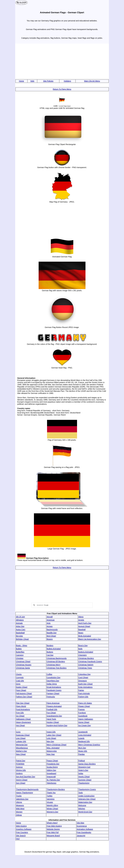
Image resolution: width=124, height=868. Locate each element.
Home (21, 81)
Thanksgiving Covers (87, 789)
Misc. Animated (53, 748)
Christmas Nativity (86, 665)
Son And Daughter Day (26, 777)
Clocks (19, 674)
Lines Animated (85, 735)
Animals (19, 623)
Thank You (51, 793)
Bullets (19, 649)
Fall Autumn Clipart (24, 693)
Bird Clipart (51, 636)
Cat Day (50, 655)
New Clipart (21, 754)
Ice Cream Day (85, 725)
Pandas (82, 754)
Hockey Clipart (53, 722)
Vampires (51, 799)
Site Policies (48, 81)
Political (82, 761)
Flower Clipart (84, 706)
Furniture (82, 713)
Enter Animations (85, 687)
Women (19, 812)
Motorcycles (52, 751)
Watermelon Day (85, 802)
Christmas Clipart (23, 661)
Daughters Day (53, 681)
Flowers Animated (54, 706)
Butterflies (20, 652)
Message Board (53, 836)
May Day (50, 741)
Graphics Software (24, 829)
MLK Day (82, 748)
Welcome (82, 805)
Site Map (80, 823)
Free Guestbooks (84, 832)
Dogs (18, 684)
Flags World (21, 706)
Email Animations (54, 687)
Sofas (81, 773)
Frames (82, 709)
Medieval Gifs (84, 741)
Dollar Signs (52, 684)
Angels (81, 620)
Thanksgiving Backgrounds (27, 789)
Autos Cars (21, 629)
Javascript (81, 836)
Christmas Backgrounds (57, 658)
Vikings (19, 802)
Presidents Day (53, 764)
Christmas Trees (85, 668)
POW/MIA (20, 764)
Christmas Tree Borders (57, 668)
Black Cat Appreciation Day (90, 639)
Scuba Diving (52, 767)
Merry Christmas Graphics (89, 745)
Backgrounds (52, 629)
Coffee (49, 674)
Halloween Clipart (23, 719)
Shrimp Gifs (21, 770)
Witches (82, 809)
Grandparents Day (54, 716)
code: (56, 106)
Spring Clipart (22, 780)
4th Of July (21, 617)
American (51, 620)
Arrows (50, 626)
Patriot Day (21, 761)
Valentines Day (22, 799)
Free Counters (22, 832)
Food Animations (23, 709)
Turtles (49, 796)
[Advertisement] (62, 62)
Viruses (50, 802)
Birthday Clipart (22, 639)
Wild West (20, 809)
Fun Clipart (51, 713)
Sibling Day (51, 770)
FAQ (18, 839)
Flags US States (85, 703)
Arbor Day (20, 626)
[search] (62, 605)
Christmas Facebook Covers (90, 661)
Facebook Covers (54, 690)
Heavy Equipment (23, 722)
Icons (18, 732)
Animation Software (85, 829)
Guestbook (83, 716)
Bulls (80, 649)
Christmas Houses (24, 665)
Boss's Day (83, 645)
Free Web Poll (53, 832)
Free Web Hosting (54, 826)
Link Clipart (51, 738)
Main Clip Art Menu (92, 81)
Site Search (21, 836)
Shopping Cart (84, 767)
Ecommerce (82, 826)
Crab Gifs (20, 681)
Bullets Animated (54, 649)
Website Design (53, 829)
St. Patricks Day (53, 780)
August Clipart (84, 626)
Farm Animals (84, 693)
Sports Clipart (84, 777)
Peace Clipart (52, 761)
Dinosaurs (83, 681)
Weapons (20, 805)
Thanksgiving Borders (56, 789)
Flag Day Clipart (23, 703)
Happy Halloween (86, 719)
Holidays (67, 81)
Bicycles (19, 636)
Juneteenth (83, 732)
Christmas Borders (86, 658)
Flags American (53, 703)
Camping (20, 655)
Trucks (19, 796)
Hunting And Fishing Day (57, 725)
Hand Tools (51, 719)
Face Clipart (21, 690)
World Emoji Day (85, 812)
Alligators (20, 620)
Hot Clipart (20, 725)
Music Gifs (83, 751)
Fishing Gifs (83, 697)
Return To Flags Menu (62, 89)
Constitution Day (54, 677)
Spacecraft (51, 777)
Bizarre (50, 639)
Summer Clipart (85, 780)
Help (32, 81)
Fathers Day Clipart (24, 697)
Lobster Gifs (21, 741)
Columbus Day (84, 674)
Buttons (50, 652)
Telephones (51, 783)
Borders (50, 645)
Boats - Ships (22, 645)
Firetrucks (51, 697)
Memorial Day (22, 745)
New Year (51, 754)
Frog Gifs (20, 713)
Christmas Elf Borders (56, 661)
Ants (49, 623)
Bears (81, 633)
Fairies (81, 690)
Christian (20, 658)
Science (19, 767)
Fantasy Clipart (53, 693)
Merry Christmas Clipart (57, 745)
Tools (81, 793)
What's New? (52, 823)
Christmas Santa (23, 668)
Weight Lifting (52, 805)
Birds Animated (85, 636)
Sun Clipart (21, 783)
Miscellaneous (22, 748)
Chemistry (83, 655)
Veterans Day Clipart (87, 799)
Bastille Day (52, 633)
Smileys (19, 773)
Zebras (19, 815)
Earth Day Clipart (85, 684)
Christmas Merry (54, 665)
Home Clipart (84, 722)
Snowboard (51, 773)
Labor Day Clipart (54, 735)
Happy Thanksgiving (25, 793)
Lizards (81, 738)
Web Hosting (21, 826)
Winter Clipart (52, 809)
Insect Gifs (51, 732)
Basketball (20, 633)
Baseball (82, 629)
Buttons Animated (86, 652)
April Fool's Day (85, 623)
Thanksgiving (84, 783)
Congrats (20, 677)
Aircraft (50, 617)
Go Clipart (20, 716)
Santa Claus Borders (87, 764)
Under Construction (86, 796)
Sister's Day (83, 770)
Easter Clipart (22, 687)
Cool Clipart (83, 677)
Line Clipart (21, 738)
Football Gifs (52, 709)
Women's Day (52, 812)
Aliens (81, 617)
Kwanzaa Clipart (23, 735)
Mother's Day (22, 751)
